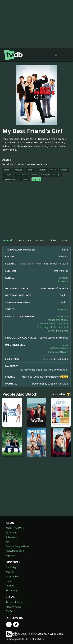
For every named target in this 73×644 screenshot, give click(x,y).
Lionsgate (62, 309)
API (8, 542)
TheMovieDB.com (58, 352)
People (10, 586)
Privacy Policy (13, 607)
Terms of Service (15, 602)
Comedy (63, 278)
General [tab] (7, 240)
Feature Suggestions (17, 546)
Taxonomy (12, 590)
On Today (11, 567)
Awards (10, 572)
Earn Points (12, 532)
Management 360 (58, 320)
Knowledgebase (15, 551)
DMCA (9, 611)
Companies (12, 576)
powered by (61, 394)
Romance (63, 281)
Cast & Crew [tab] (24, 240)
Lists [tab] (54, 240)
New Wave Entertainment (53, 323)
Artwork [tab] (41, 240)
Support (10, 555)
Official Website (59, 348)
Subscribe (11, 537)
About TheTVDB (15, 528)
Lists (8, 581)
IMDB (65, 345)
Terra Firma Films (58, 331)
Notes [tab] (65, 240)
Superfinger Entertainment (52, 327)
